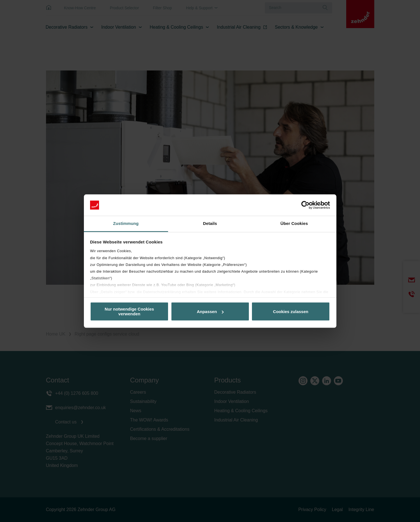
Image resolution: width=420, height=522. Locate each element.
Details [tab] (210, 224)
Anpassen (210, 312)
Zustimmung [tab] (126, 224)
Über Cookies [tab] (294, 224)
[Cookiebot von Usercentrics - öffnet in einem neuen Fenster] (305, 205)
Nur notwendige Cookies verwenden (129, 311)
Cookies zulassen (291, 312)
